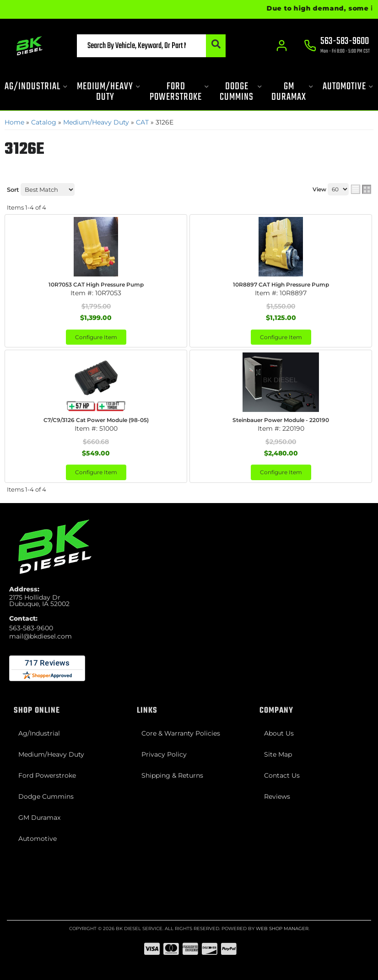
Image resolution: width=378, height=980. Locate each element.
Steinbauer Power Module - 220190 (281, 420)
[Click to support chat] (337, 46)
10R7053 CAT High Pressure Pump (96, 284)
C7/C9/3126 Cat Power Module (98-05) (96, 420)
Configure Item (96, 337)
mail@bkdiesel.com (40, 636)
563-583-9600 (31, 628)
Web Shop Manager (282, 929)
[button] (151, 46)
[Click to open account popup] (282, 46)
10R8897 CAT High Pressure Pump (281, 284)
